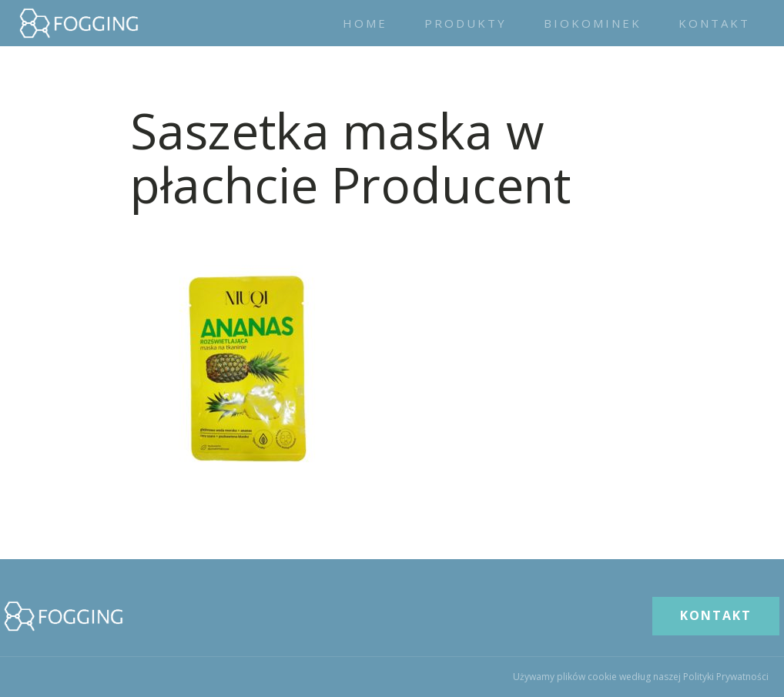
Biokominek (593, 23)
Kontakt (714, 23)
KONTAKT (716, 615)
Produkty (466, 23)
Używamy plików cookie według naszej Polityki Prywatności (641, 677)
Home (365, 23)
